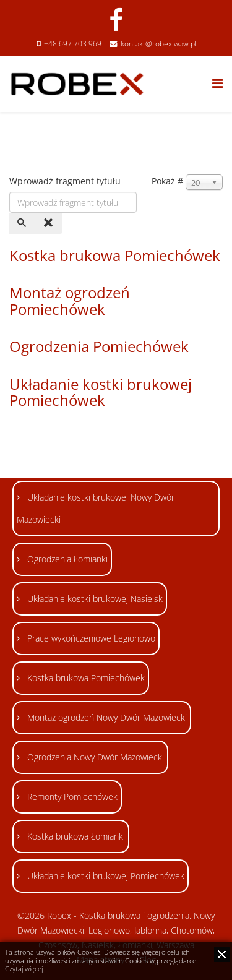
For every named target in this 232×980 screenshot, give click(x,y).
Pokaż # (167, 181)
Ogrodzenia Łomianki (66, 559)
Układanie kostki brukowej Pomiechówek (101, 392)
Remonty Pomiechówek (71, 797)
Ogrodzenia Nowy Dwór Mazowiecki (94, 757)
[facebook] (116, 19)
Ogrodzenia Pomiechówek (99, 346)
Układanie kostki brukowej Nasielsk (94, 599)
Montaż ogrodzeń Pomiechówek (70, 300)
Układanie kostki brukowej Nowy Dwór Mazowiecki (96, 508)
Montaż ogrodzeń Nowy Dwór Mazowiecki (106, 717)
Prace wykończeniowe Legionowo (90, 638)
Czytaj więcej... (27, 969)
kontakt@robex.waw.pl (159, 44)
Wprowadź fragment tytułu (66, 181)
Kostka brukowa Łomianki (75, 836)
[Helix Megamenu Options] (217, 83)
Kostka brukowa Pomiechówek (115, 255)
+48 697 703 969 (73, 44)
